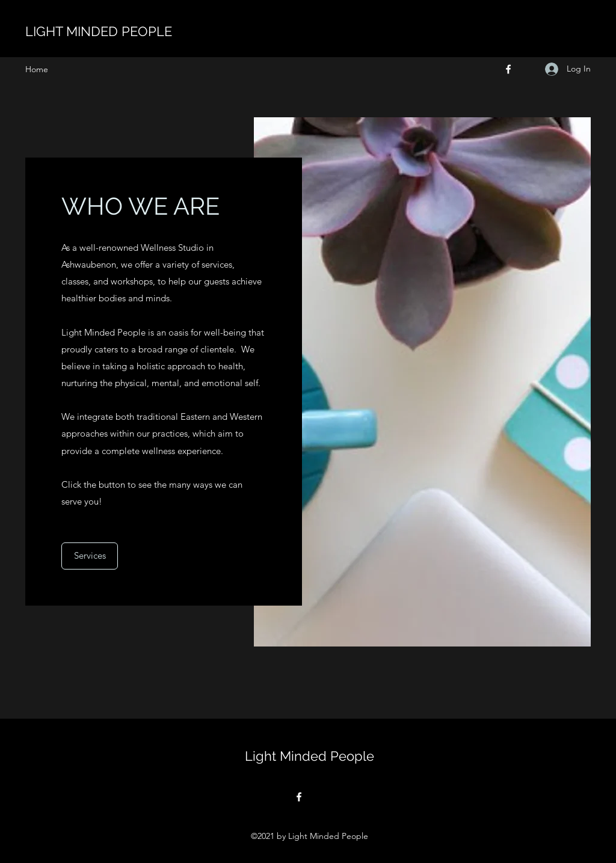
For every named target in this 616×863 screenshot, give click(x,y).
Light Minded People (310, 756)
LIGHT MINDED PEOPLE (99, 31)
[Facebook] (508, 69)
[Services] (90, 556)
